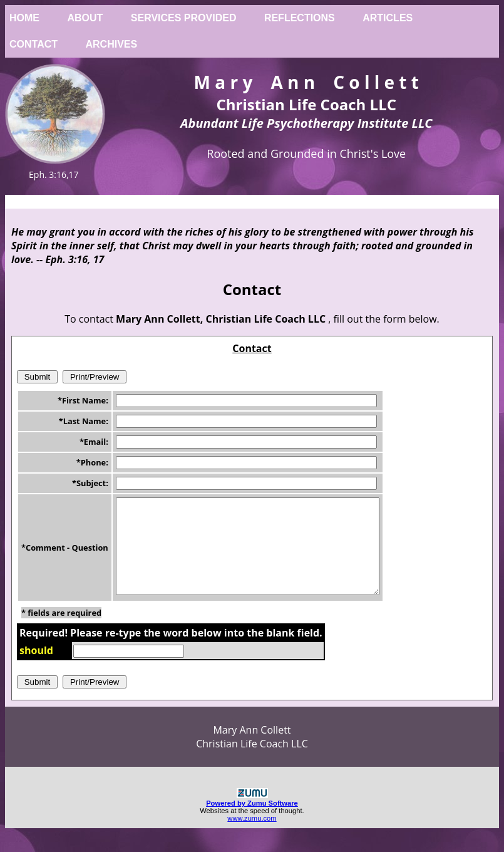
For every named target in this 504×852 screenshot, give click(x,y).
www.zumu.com (252, 837)
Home (24, 18)
